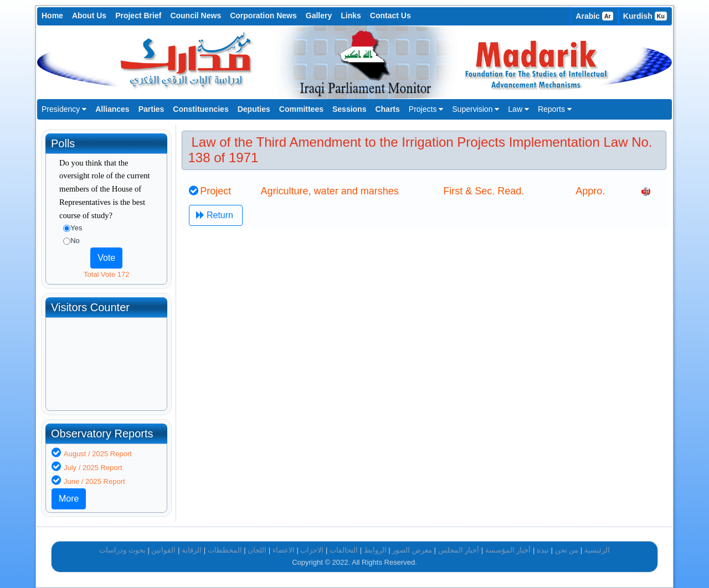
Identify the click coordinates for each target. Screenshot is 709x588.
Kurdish (645, 16)
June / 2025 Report (94, 481)
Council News (196, 16)
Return (216, 215)
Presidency (64, 109)
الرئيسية (597, 550)
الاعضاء (284, 550)
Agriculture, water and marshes (330, 191)
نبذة (543, 550)
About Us (89, 16)
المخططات (225, 550)
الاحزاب (312, 550)
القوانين (163, 550)
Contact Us (391, 16)
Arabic (594, 16)
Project (215, 191)
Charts (387, 109)
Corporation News (263, 16)
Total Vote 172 (106, 274)
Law (518, 109)
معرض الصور (412, 550)
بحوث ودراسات (122, 550)
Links (351, 16)
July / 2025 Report (93, 468)
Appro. (590, 191)
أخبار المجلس (459, 550)
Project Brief (138, 16)
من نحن (567, 550)
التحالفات (344, 550)
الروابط (375, 550)
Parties (151, 109)
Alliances (112, 109)
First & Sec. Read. (484, 191)
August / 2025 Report (98, 454)
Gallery (319, 16)
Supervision (476, 109)
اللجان (257, 550)
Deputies (254, 109)
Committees (301, 109)
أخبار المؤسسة (508, 550)
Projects (426, 109)
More (69, 499)
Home (52, 16)
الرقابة (192, 550)
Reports (555, 109)
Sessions (349, 109)
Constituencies (201, 109)
